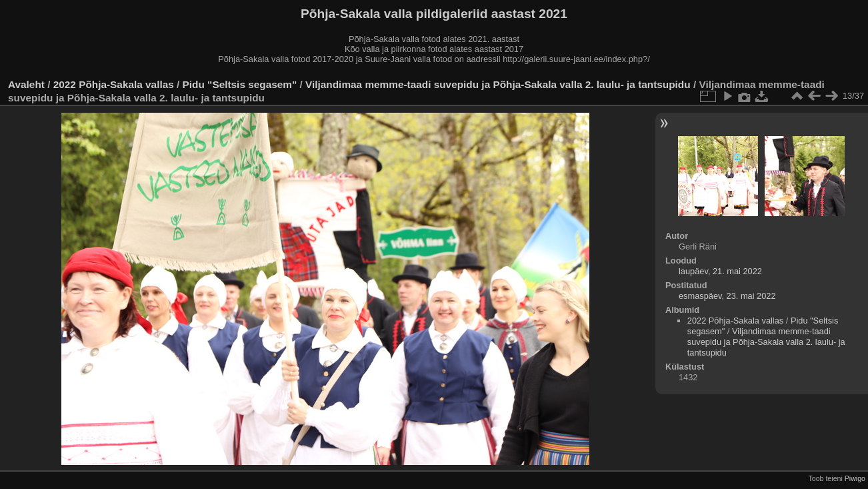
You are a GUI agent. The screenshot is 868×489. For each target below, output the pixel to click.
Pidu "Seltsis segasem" (240, 84)
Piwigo (855, 478)
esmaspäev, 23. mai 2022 (727, 296)
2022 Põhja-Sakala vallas (114, 84)
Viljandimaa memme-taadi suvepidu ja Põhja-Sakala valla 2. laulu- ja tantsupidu (499, 84)
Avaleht (26, 84)
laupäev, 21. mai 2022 (720, 271)
